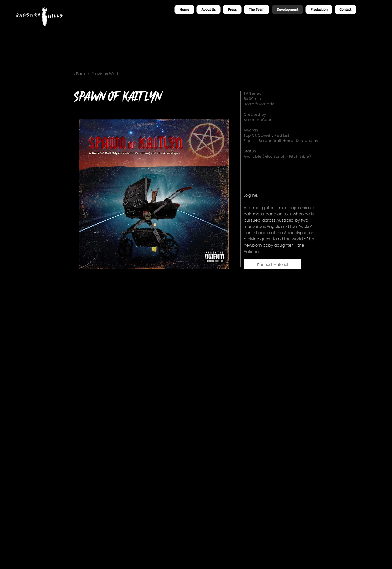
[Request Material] (272, 264)
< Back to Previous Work (96, 74)
